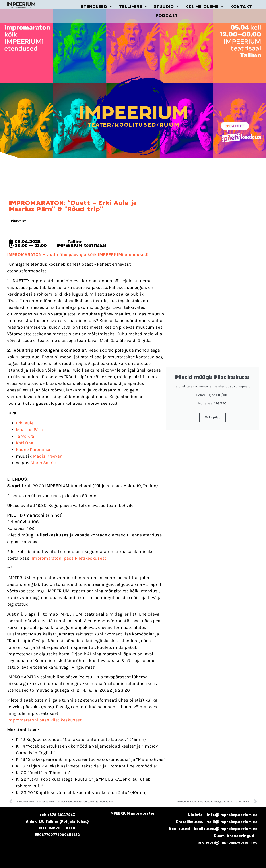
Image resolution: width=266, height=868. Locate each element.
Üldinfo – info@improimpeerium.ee (223, 815)
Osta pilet (212, 417)
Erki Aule (25, 423)
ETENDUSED (96, 7)
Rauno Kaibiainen (34, 449)
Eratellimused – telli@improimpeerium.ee (217, 822)
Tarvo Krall (26, 436)
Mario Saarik (43, 463)
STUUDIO (166, 7)
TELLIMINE (133, 7)
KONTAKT (241, 7)
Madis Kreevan (48, 456)
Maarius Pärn (29, 430)
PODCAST (167, 16)
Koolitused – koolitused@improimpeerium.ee (213, 829)
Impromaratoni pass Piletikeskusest (69, 558)
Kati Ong (25, 443)
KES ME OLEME (204, 7)
